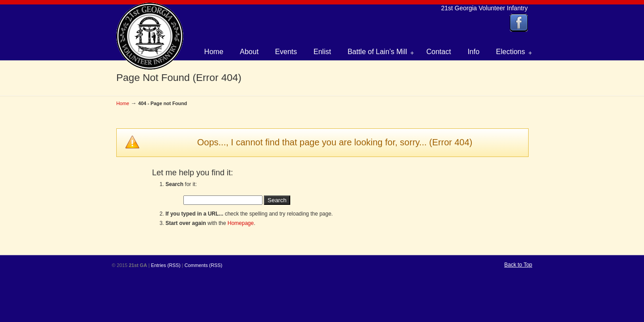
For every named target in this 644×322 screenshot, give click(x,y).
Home (123, 103)
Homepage (241, 223)
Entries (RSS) (166, 265)
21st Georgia (150, 36)
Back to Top (518, 265)
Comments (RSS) (203, 265)
